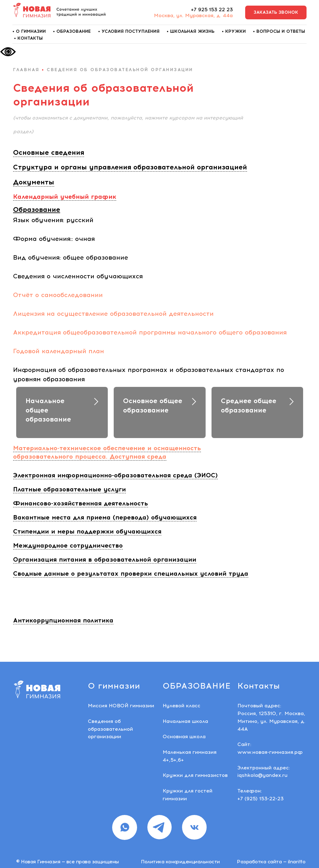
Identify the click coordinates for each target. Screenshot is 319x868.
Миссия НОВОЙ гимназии (121, 706)
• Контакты (28, 38)
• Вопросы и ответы (279, 31)
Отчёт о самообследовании (58, 295)
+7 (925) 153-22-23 (260, 799)
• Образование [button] (72, 31)
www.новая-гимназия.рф (270, 752)
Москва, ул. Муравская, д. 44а (193, 15)
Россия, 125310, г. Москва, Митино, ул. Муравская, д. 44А (271, 721)
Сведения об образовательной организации (110, 729)
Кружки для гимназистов (195, 775)
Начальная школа (185, 721)
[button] (276, 13)
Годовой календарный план (59, 351)
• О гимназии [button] (29, 31)
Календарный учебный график (65, 197)
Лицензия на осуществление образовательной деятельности (113, 314)
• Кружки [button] (234, 31)
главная (26, 70)
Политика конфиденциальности (180, 862)
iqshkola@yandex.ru (262, 775)
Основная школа (184, 736)
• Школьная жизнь (190, 31)
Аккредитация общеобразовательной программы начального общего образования (150, 332)
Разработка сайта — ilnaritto (271, 862)
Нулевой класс (181, 706)
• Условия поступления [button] (129, 31)
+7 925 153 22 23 (212, 10)
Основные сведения (49, 152)
